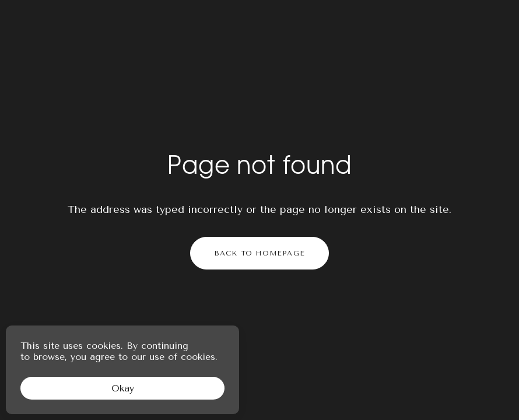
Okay (123, 388)
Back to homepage (259, 253)
